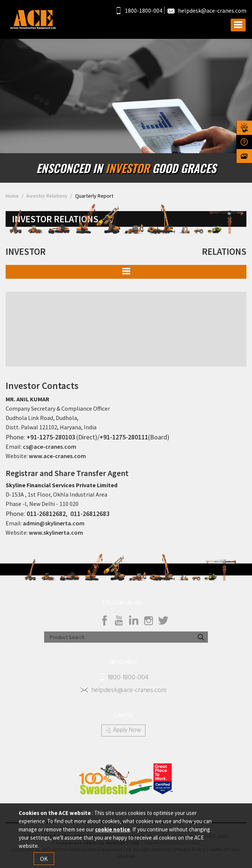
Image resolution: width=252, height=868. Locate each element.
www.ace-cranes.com (57, 456)
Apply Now (127, 730)
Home (12, 196)
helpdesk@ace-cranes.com (207, 10)
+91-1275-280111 (124, 437)
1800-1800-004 (139, 10)
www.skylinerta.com (56, 532)
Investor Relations (47, 196)
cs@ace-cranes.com (50, 447)
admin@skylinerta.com (54, 523)
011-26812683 (90, 514)
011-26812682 (46, 514)
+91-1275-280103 (51, 437)
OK (44, 859)
